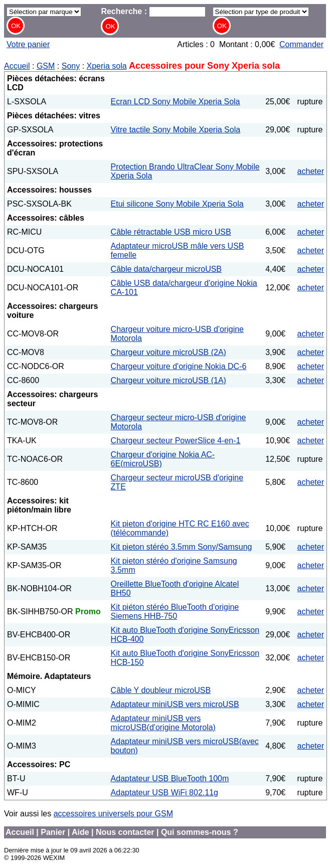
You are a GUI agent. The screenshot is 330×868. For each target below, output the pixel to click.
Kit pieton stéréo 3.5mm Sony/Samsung (182, 547)
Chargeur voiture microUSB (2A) (169, 352)
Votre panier (28, 44)
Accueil (17, 66)
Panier (53, 832)
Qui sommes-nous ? (200, 832)
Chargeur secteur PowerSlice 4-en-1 (176, 441)
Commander (301, 44)
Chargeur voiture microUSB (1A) (169, 380)
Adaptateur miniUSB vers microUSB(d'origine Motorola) (163, 723)
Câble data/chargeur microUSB (166, 269)
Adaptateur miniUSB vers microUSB (175, 704)
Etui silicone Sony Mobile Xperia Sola (177, 204)
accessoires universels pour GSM (113, 814)
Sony (71, 66)
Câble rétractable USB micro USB (171, 232)
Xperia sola (107, 66)
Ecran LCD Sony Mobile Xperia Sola (176, 102)
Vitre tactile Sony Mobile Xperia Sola (176, 130)
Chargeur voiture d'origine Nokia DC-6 (179, 366)
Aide (80, 832)
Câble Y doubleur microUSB (161, 690)
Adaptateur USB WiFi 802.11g (164, 793)
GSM (46, 66)
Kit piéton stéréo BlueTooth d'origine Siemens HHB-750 (175, 612)
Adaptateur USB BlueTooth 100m (170, 778)
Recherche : (153, 11)
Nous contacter (125, 832)
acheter (311, 171)
